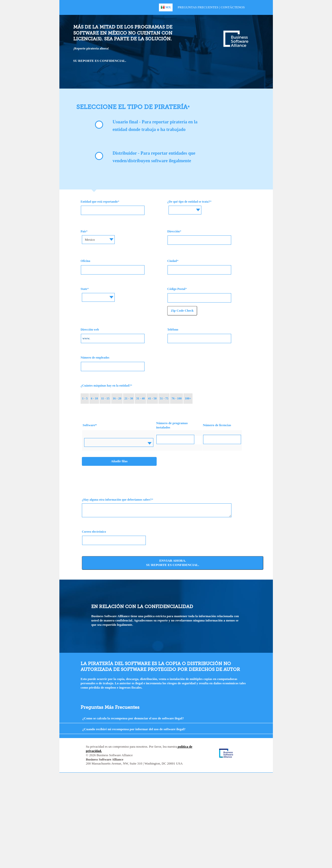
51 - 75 (164, 398)
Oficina (85, 261)
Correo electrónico (94, 532)
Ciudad (172, 261)
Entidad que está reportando (99, 202)
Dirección (173, 231)
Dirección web (90, 330)
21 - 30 (129, 398)
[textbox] (187, 206)
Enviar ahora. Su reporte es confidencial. (173, 563)
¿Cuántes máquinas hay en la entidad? (106, 386)
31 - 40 (140, 398)
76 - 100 (177, 398)
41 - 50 (152, 398)
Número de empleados (95, 358)
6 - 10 (94, 398)
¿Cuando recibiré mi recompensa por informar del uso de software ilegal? (134, 729)
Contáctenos (233, 7)
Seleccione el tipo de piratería (132, 107)
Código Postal (176, 289)
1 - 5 (85, 398)
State (84, 289)
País (83, 231)
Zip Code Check (182, 310)
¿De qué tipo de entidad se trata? (189, 202)
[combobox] (187, 210)
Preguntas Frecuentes (198, 7)
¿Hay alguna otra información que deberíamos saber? (117, 500)
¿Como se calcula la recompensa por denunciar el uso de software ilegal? (133, 718)
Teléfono (173, 330)
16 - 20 (117, 398)
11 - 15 (105, 398)
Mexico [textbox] (90, 240)
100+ (188, 398)
